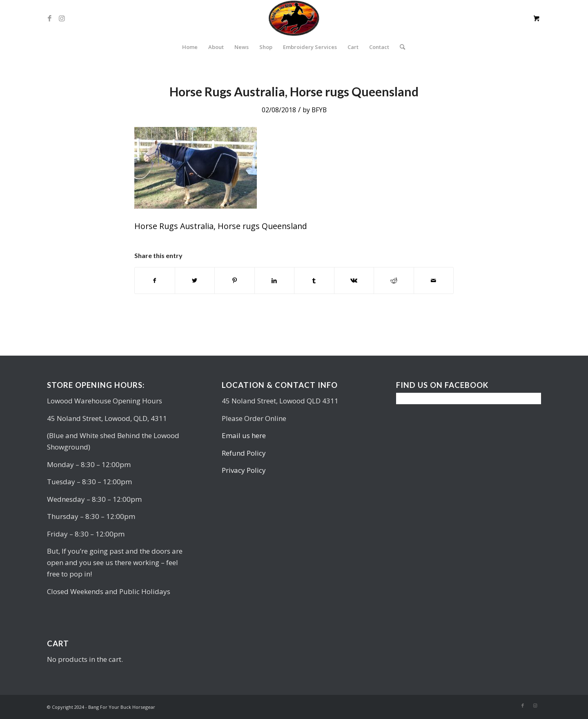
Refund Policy (244, 453)
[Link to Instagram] (62, 18)
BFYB (319, 110)
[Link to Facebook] (49, 18)
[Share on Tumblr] (314, 280)
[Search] (400, 47)
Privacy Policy (244, 470)
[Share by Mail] (434, 280)
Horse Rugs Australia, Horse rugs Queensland (294, 91)
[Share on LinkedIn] (275, 280)
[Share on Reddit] (394, 280)
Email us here (244, 435)
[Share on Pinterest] (235, 280)
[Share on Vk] (354, 280)
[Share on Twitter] (195, 280)
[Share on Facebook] (155, 280)
